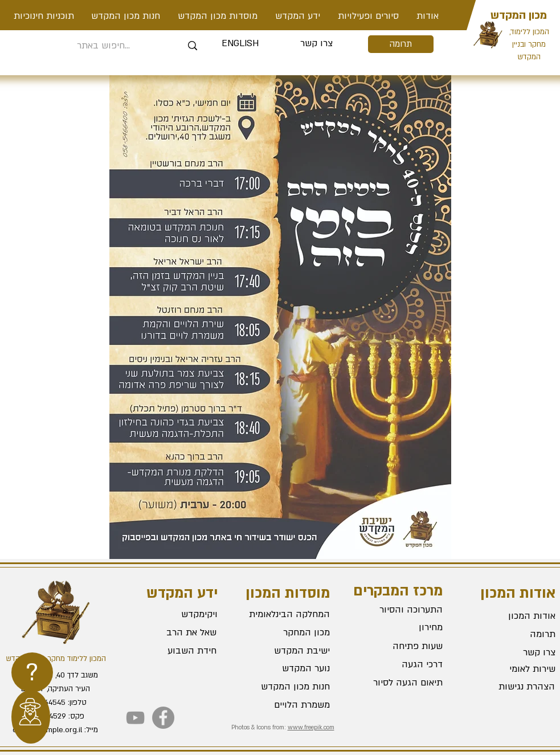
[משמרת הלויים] (289, 705)
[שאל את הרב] (176, 633)
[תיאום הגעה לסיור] (402, 683)
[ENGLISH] (240, 44)
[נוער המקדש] (289, 669)
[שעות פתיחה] (402, 646)
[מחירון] (402, 627)
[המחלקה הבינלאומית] (289, 615)
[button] (369, 16)
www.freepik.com (311, 728)
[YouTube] (135, 718)
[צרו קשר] (316, 44)
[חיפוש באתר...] (104, 46)
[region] (32, 672)
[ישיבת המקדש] (289, 651)
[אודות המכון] (515, 617)
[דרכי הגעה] (402, 664)
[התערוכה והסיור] (402, 610)
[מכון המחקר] (289, 633)
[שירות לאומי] (515, 670)
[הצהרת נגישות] (514, 687)
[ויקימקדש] (176, 615)
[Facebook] (163, 718)
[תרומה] (401, 44)
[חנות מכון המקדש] (289, 687)
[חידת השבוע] (175, 651)
